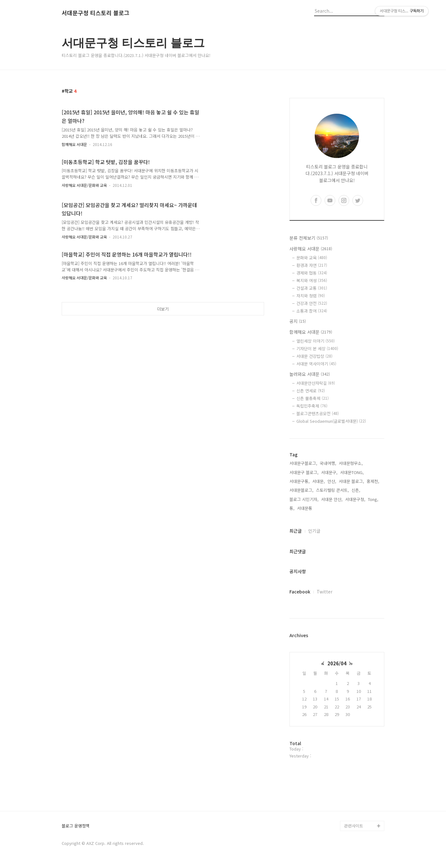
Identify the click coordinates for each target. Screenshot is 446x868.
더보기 (163, 309)
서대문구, (329, 472)
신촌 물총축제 (313, 398)
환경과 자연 (312, 265)
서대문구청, (355, 499)
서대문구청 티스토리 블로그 (96, 13)
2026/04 (337, 663)
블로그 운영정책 (76, 826)
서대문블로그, (301, 490)
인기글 (314, 531)
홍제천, (373, 481)
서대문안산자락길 (316, 383)
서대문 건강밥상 (314, 356)
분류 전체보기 (309, 238)
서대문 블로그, (351, 481)
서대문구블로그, (303, 463)
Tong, (373, 499)
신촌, (356, 490)
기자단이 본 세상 (317, 348)
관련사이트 (354, 826)
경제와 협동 (312, 273)
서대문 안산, (332, 499)
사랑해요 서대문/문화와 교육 (84, 185)
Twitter (325, 592)
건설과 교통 (312, 288)
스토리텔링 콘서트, (332, 490)
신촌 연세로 (311, 391)
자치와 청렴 (311, 296)
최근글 (296, 531)
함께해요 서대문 (74, 144)
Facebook (300, 592)
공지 (298, 321)
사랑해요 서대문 (311, 249)
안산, (332, 481)
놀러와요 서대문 (310, 374)
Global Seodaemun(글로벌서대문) (331, 421)
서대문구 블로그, (304, 472)
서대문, (319, 481)
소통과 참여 (312, 311)
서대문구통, (300, 481)
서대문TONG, (352, 472)
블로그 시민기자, (304, 499)
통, (292, 508)
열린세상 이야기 (316, 341)
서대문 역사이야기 (316, 364)
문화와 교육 (312, 258)
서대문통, (305, 508)
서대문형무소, (351, 463)
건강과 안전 (312, 303)
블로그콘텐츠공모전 (318, 413)
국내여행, (328, 463)
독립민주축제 (312, 406)
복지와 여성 (312, 280)
